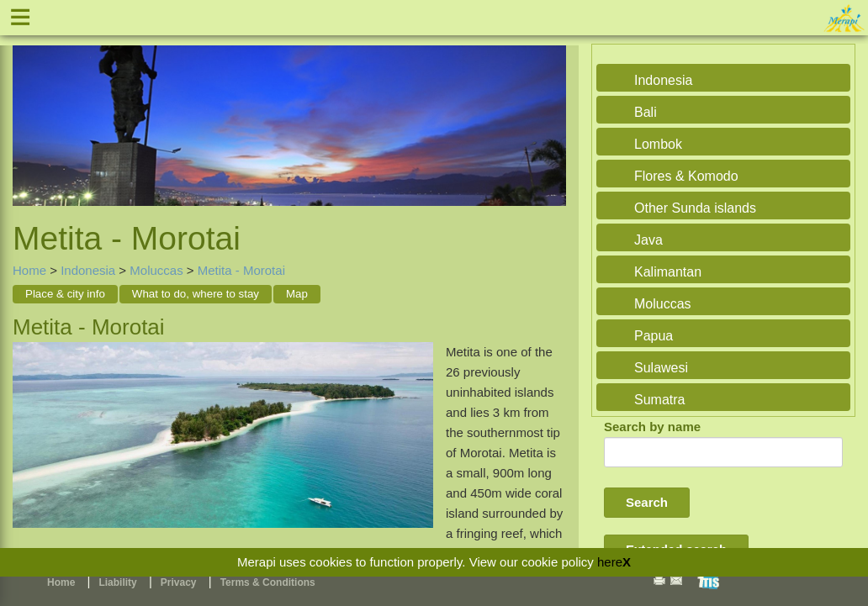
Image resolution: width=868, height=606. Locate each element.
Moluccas (156, 270)
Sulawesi (661, 368)
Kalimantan (668, 272)
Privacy (179, 582)
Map (297, 294)
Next (549, 113)
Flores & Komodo (686, 176)
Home (29, 270)
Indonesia (88, 270)
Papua (654, 336)
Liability (117, 582)
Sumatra (659, 400)
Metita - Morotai (241, 270)
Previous (29, 113)
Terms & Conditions (268, 582)
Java (648, 240)
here (610, 562)
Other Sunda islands (695, 208)
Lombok (658, 144)
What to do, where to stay (196, 294)
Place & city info (65, 294)
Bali (646, 112)
